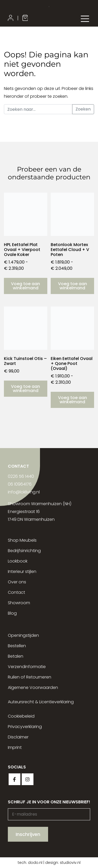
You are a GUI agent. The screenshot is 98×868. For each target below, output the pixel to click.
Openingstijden (23, 635)
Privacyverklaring (25, 727)
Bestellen (17, 646)
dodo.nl (35, 863)
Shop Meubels (22, 540)
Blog (12, 613)
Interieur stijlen (22, 571)
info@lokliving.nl (24, 492)
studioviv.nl (70, 863)
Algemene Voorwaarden (33, 687)
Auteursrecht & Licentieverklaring (41, 702)
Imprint (15, 747)
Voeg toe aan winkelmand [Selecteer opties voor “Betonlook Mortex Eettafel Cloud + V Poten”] (73, 286)
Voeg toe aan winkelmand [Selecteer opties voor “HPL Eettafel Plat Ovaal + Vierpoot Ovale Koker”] (25, 286)
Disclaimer (18, 737)
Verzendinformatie (27, 667)
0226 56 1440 (21, 476)
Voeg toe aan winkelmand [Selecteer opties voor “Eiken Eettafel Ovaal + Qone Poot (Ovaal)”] (73, 400)
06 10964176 (20, 484)
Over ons (17, 582)
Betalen (16, 656)
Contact (16, 592)
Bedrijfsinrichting (24, 551)
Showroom (19, 603)
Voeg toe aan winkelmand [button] (25, 389)
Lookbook (18, 561)
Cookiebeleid (21, 716)
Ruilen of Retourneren (30, 677)
